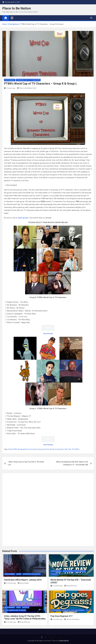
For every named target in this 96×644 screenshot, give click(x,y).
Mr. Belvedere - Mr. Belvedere (18, 305)
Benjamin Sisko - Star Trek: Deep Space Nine (24, 428)
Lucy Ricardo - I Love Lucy (17, 317)
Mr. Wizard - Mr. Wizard (16, 308)
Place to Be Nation (17, 8)
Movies (19, 574)
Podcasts (54, 574)
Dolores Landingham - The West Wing (21, 314)
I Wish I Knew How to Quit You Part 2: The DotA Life (26, 463)
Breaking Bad (23, 449)
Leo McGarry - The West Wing (18, 320)
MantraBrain (64, 641)
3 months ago (10, 583)
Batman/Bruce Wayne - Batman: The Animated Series (27, 311)
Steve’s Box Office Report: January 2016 (23, 580)
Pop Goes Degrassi (78, 610)
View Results (48, 334)
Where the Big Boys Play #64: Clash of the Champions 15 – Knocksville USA (72, 463)
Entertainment (10, 80)
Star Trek (68, 449)
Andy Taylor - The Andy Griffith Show (21, 434)
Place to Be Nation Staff (27, 88)
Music (19, 607)
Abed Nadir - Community (16, 425)
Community (32, 449)
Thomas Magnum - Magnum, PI (19, 416)
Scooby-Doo (59, 449)
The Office (76, 449)
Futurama (41, 449)
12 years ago (10, 88)
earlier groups (23, 218)
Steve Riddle (23, 583)
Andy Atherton (71, 586)
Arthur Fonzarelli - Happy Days (19, 322)
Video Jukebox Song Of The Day (15, 610)
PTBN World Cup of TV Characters (28, 80)
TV (87, 610)
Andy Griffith (13, 449)
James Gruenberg (72, 619)
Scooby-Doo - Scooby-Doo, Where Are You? (24, 422)
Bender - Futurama (14, 413)
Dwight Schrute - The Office (17, 302)
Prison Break (50, 449)
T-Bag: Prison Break (14, 431)
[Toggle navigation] (12, 18)
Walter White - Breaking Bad (18, 419)
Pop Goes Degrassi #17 (61, 616)
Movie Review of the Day (71, 571)
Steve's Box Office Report (32, 574)
